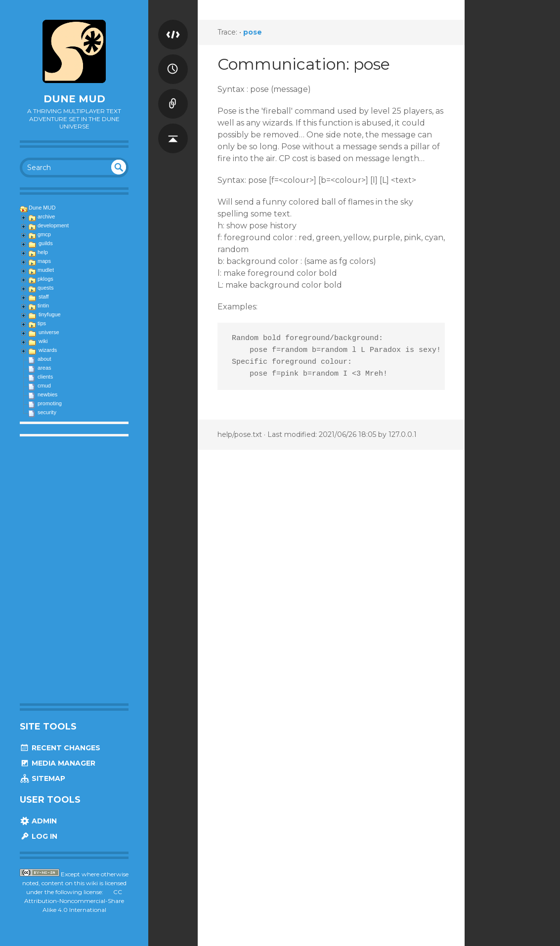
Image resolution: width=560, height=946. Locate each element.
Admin (38, 821)
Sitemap (43, 778)
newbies (47, 394)
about (44, 359)
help (43, 252)
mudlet (46, 270)
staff (44, 297)
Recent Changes (60, 748)
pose (253, 32)
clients (45, 377)
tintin (43, 305)
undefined (119, 167)
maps (44, 261)
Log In (39, 836)
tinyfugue (50, 314)
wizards (48, 350)
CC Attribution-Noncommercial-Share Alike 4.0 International (74, 901)
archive (46, 216)
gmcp (44, 234)
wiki (43, 341)
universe (49, 332)
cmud (44, 386)
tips (42, 323)
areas (44, 368)
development (53, 225)
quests (45, 288)
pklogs (45, 279)
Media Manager (58, 763)
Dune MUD (74, 99)
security (47, 412)
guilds (46, 243)
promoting (50, 403)
